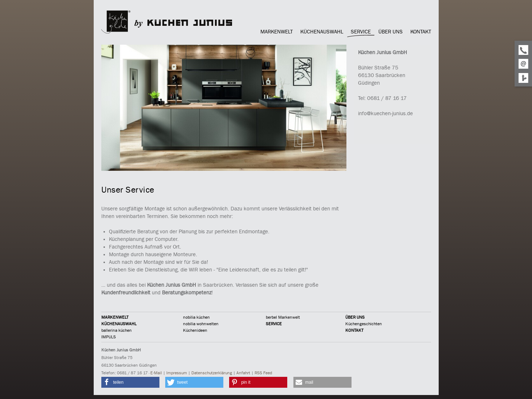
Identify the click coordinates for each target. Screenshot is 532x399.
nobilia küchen (196, 317)
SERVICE (274, 324)
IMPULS (109, 337)
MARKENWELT (115, 317)
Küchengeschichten (364, 324)
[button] (130, 382)
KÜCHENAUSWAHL (119, 324)
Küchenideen (195, 330)
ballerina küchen (117, 330)
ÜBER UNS (355, 317)
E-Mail (156, 373)
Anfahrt (243, 373)
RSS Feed (263, 373)
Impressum (177, 373)
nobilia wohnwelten (201, 324)
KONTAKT (354, 330)
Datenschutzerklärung (212, 373)
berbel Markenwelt (283, 317)
